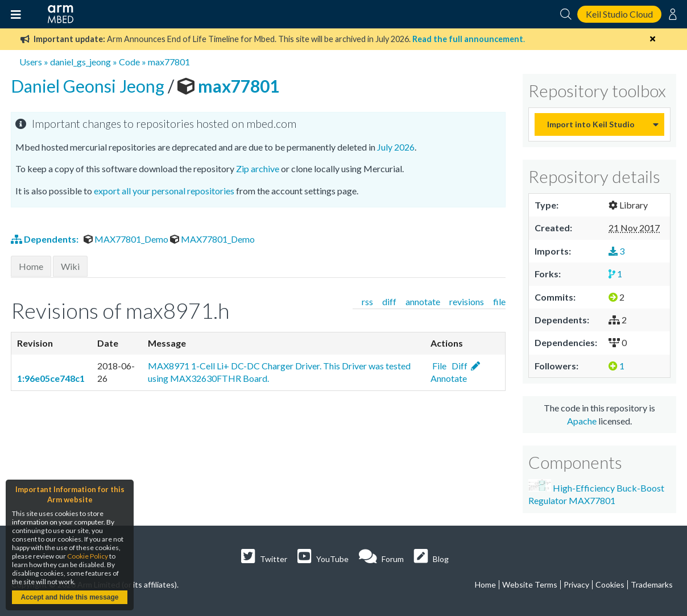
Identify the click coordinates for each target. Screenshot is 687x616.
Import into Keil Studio (591, 124)
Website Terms (530, 584)
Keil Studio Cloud (619, 14)
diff (389, 301)
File (438, 366)
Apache (582, 421)
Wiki (70, 266)
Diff (459, 366)
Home (31, 266)
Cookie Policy (88, 556)
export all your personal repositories (164, 191)
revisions (467, 301)
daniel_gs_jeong (80, 62)
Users (31, 62)
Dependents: (45, 239)
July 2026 (396, 147)
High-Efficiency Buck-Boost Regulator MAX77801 (596, 492)
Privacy (576, 584)
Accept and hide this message (69, 597)
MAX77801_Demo (127, 239)
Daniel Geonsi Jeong (89, 86)
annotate (423, 301)
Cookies (610, 584)
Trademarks (652, 584)
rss (367, 301)
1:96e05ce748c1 (51, 378)
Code (129, 62)
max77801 (169, 62)
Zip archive (258, 168)
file (499, 301)
